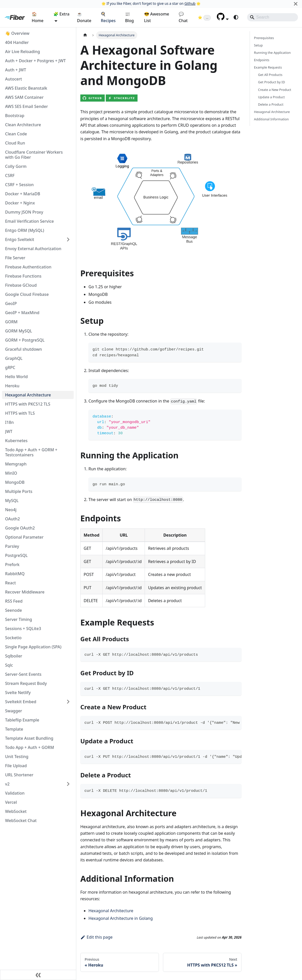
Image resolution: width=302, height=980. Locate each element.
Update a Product (271, 97)
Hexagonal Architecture (111, 911)
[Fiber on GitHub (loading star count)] (204, 17)
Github (190, 3)
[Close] (296, 4)
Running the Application (272, 53)
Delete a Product (271, 104)
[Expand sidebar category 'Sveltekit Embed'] (68, 702)
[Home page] (85, 35)
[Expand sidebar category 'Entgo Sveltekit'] (68, 239)
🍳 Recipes (108, 17)
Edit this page (96, 937)
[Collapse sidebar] (38, 975)
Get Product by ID (271, 82)
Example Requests (268, 67)
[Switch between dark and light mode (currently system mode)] (236, 17)
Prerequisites (264, 38)
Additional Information (271, 119)
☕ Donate (84, 17)
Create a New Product (275, 90)
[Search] (273, 17)
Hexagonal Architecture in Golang (121, 918)
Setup (258, 45)
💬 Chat (183, 17)
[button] (223, 19)
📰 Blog (129, 17)
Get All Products (270, 75)
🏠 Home (38, 17)
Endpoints (262, 60)
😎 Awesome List (157, 17)
